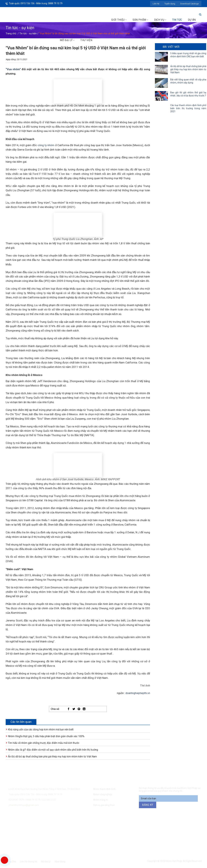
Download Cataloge (190, 4)
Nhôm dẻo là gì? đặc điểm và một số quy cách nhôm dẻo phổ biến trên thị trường (53, 750)
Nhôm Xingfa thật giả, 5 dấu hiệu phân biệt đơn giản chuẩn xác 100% (46, 736)
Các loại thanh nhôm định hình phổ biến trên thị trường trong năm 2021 (188, 108)
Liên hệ (156, 4)
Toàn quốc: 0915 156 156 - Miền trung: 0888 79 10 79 (36, 3)
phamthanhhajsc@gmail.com (24, 805)
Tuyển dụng (170, 4)
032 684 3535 (49, 800)
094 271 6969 (159, 825)
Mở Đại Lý (46, 862)
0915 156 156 (68, 825)
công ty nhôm (46, 145)
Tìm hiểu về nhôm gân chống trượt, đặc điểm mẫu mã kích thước (44, 743)
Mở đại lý (67, 40)
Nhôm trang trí (101, 800)
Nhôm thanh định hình (104, 789)
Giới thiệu (119, 20)
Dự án (192, 20)
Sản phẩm (140, 20)
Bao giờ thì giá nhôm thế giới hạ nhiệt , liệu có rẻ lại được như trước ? (188, 94)
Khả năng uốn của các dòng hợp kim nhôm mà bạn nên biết (41, 730)
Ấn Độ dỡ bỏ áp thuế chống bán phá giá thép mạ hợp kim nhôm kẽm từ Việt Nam (52, 757)
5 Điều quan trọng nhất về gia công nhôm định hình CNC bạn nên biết (188, 55)
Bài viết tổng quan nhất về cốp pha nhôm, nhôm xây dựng (188, 81)
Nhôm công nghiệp (103, 794)
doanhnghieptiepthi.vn (138, 693)
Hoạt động (60, 862)
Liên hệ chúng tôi (29, 862)
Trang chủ (11, 33)
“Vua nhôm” (13, 69)
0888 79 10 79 (33, 800)
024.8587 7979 (16, 800)
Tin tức (177, 20)
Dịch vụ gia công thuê (104, 805)
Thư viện (86, 40)
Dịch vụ (160, 20)
